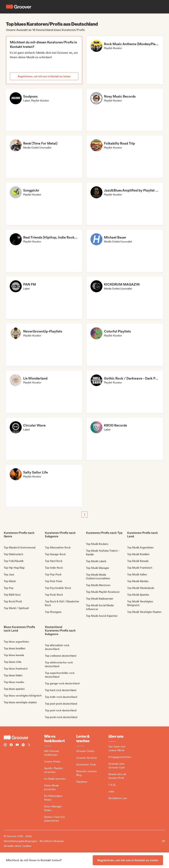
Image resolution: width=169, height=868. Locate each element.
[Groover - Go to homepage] (24, 738)
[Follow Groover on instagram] (5, 745)
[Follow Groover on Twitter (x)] (29, 745)
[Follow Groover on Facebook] (11, 745)
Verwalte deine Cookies (18, 846)
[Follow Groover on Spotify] (23, 745)
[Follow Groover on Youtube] (17, 745)
